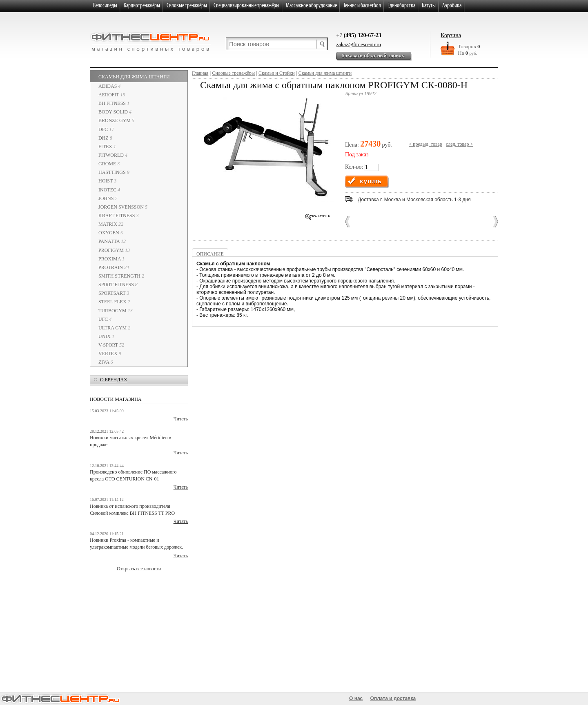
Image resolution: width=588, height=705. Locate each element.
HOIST (107, 181)
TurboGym (116, 311)
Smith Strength (121, 276)
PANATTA (112, 241)
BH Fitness (114, 103)
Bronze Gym (116, 120)
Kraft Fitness (118, 216)
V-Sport (111, 345)
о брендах (114, 380)
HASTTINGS (114, 172)
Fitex (107, 147)
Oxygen (111, 233)
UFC (105, 319)
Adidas (109, 86)
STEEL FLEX (114, 302)
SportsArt (114, 293)
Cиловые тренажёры (233, 73)
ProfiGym (114, 250)
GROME (109, 164)
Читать (181, 419)
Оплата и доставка (393, 698)
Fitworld (113, 155)
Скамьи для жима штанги (134, 77)
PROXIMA (111, 259)
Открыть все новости (139, 569)
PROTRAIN (114, 267)
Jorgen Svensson (123, 207)
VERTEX (110, 354)
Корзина (451, 35)
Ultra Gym (114, 328)
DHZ (105, 138)
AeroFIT (112, 95)
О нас (356, 698)
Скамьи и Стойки (277, 73)
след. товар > (459, 144)
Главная (200, 73)
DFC (106, 129)
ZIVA (106, 362)
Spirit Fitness (118, 285)
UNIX (106, 336)
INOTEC (109, 190)
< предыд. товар (425, 144)
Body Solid (115, 112)
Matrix (111, 224)
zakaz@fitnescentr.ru (359, 44)
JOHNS (108, 198)
